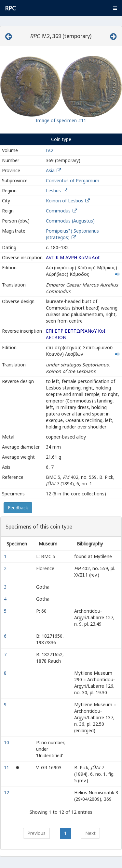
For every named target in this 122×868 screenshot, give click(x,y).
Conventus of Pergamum (73, 180)
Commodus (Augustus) (70, 221)
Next (90, 833)
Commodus (58, 211)
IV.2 (50, 150)
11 (7, 767)
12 (7, 792)
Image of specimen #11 (61, 120)
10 (7, 742)
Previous (36, 833)
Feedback (18, 508)
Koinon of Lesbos (65, 201)
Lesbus (53, 191)
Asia (50, 170)
